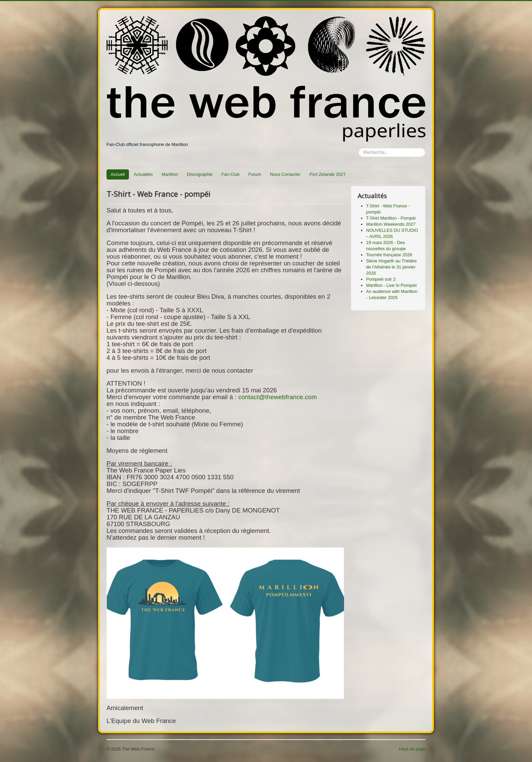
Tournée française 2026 (389, 255)
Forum (255, 174)
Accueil (118, 174)
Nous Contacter (285, 174)
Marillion (170, 174)
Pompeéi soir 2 (381, 279)
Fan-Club (231, 174)
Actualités (143, 174)
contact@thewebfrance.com (278, 397)
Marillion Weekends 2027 (391, 224)
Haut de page (412, 749)
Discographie (200, 174)
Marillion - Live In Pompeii (391, 285)
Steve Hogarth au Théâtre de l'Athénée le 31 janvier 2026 (391, 267)
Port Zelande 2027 (328, 174)
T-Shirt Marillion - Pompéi (391, 218)
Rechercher (358, 148)
